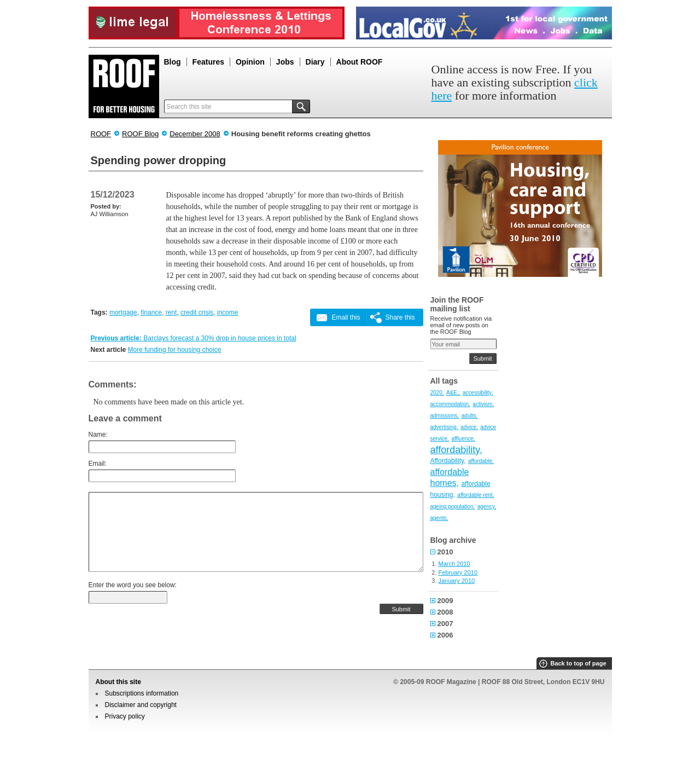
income (228, 312)
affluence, (463, 439)
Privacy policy (125, 716)
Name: (98, 435)
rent (171, 312)
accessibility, (478, 393)
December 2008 (195, 134)
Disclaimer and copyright (141, 705)
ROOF (101, 134)
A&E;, (453, 393)
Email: (98, 464)
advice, (469, 427)
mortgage (123, 312)
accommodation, (450, 404)
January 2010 (457, 581)
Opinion (250, 62)
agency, (487, 506)
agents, (439, 518)
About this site (118, 682)
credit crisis (197, 312)
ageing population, (453, 506)
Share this (400, 317)
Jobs (285, 62)
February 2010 (458, 572)
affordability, (456, 450)
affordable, (481, 461)
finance (151, 312)
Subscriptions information (142, 693)
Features (208, 62)
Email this (346, 317)
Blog (173, 62)
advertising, (444, 427)
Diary (315, 62)
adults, (469, 416)
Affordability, (448, 461)
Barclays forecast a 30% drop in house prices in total (220, 338)
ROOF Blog (140, 134)
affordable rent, (476, 495)
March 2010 (454, 564)
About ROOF (360, 62)
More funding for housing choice (175, 350)
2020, (437, 393)
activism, (483, 404)
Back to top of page (578, 663)
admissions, (445, 416)
